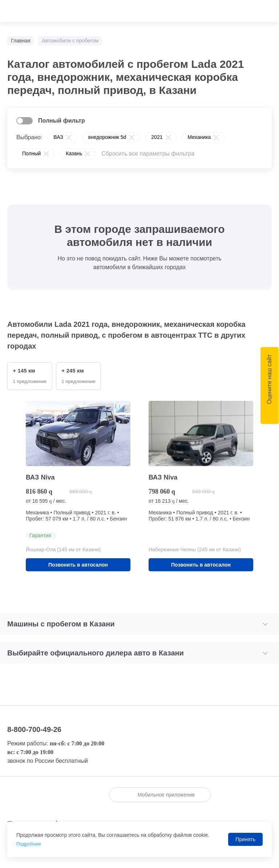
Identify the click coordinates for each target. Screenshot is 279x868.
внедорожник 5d (107, 137)
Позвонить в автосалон (78, 565)
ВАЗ (58, 137)
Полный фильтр (62, 121)
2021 (157, 137)
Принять (245, 839)
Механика (199, 137)
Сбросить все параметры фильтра (148, 154)
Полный (31, 153)
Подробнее (30, 844)
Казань (74, 153)
